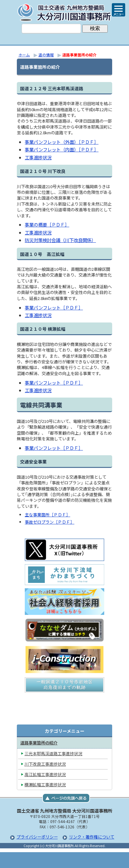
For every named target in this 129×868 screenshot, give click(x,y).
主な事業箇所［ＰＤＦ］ (48, 515)
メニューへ (64, 860)
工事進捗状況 (38, 157)
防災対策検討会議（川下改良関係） (60, 240)
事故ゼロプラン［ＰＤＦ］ (50, 522)
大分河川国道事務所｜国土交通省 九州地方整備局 (64, 13)
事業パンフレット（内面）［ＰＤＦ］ (62, 149)
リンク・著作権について (92, 837)
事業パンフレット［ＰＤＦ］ (54, 307)
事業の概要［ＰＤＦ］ (47, 224)
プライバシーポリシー (37, 837)
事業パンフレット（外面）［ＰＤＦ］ (62, 142)
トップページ (33, 860)
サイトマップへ (96, 860)
